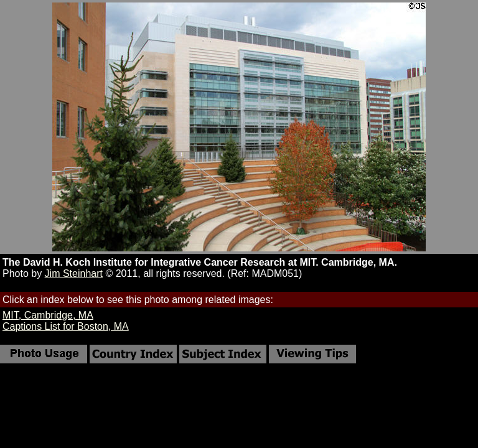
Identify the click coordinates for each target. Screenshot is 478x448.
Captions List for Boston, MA (66, 326)
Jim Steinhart (74, 273)
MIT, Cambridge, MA (48, 315)
